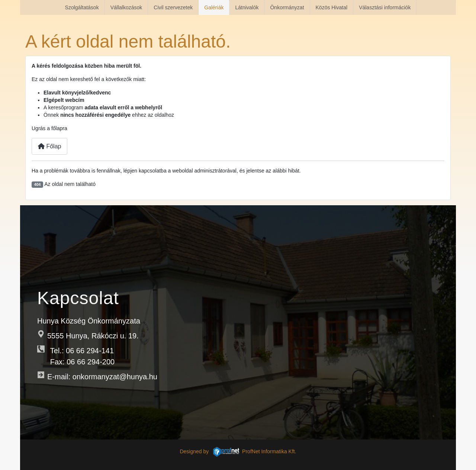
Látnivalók (247, 7)
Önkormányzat (287, 7)
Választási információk (385, 7)
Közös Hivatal (332, 7)
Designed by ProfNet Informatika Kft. (238, 451)
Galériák (214, 7)
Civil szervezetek (173, 7)
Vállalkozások (126, 7)
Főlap (49, 146)
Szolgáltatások (82, 7)
